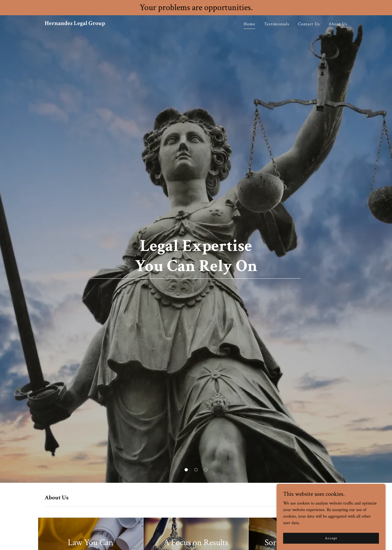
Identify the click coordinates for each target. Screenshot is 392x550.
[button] (186, 470)
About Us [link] (338, 24)
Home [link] (249, 24)
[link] (75, 24)
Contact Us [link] (309, 24)
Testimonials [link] (277, 24)
